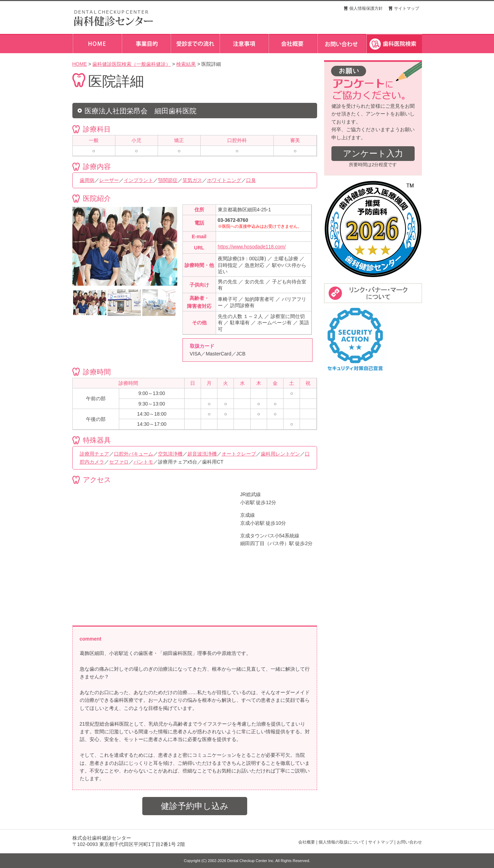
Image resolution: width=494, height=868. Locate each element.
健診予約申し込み (195, 806)
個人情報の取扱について (342, 842)
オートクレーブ (239, 454)
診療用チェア (94, 454)
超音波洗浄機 (202, 454)
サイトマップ (407, 8)
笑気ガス (192, 180)
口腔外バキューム (134, 454)
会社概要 (307, 842)
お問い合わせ (409, 842)
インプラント (138, 180)
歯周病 (87, 180)
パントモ (143, 462)
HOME (80, 64)
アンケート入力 (373, 153)
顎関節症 (168, 180)
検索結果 (186, 64)
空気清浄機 (170, 454)
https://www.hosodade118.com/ (252, 247)
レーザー (109, 180)
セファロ (119, 462)
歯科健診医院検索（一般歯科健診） (131, 64)
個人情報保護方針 (366, 8)
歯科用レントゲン (280, 454)
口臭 (251, 180)
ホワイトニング (224, 180)
